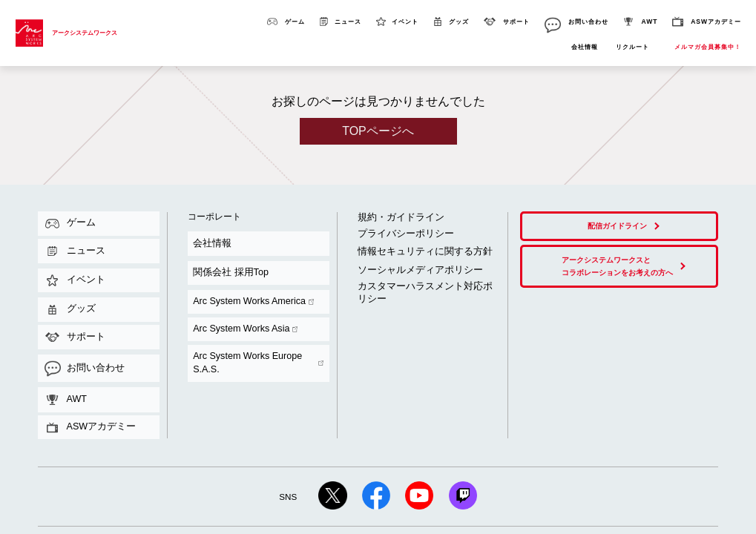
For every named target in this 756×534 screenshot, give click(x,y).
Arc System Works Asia (224, 262)
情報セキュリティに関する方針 (399, 231)
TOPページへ (378, 131)
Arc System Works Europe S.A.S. (238, 271)
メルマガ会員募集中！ (708, 47)
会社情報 (585, 47)
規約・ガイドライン (384, 211)
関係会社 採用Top (211, 243)
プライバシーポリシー (387, 220)
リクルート (632, 47)
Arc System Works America (230, 253)
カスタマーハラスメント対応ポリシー (408, 250)
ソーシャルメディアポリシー (396, 242)
